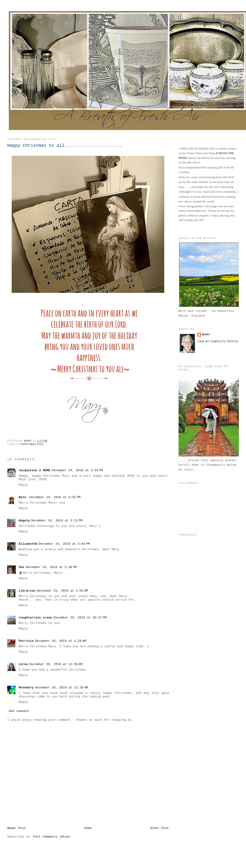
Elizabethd (28, 544)
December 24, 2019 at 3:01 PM (55, 497)
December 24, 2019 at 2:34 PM (77, 470)
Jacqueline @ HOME (34, 470)
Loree (23, 664)
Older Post (159, 828)
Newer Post (16, 828)
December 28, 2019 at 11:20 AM (61, 688)
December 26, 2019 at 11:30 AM (56, 664)
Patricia (26, 641)
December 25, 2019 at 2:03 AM (62, 591)
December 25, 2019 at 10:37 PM (80, 618)
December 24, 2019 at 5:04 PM (64, 544)
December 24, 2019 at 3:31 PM (57, 521)
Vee (21, 567)
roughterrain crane (35, 618)
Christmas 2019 (31, 444)
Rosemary (26, 688)
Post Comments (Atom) (52, 837)
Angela (24, 521)
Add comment (19, 711)
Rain (23, 497)
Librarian (27, 591)
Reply (23, 485)
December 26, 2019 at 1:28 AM (61, 641)
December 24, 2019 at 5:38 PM (51, 567)
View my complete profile (218, 341)
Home (88, 828)
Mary (206, 335)
